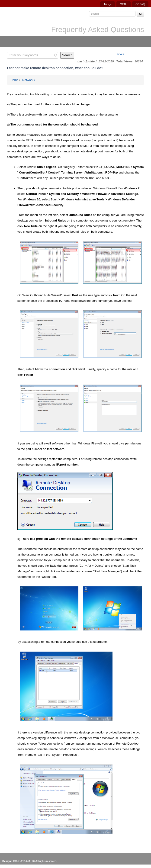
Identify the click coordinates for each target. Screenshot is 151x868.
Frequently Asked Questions (98, 29)
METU (124, 4)
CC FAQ (140, 4)
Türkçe (108, 4)
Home (14, 80)
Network (28, 80)
